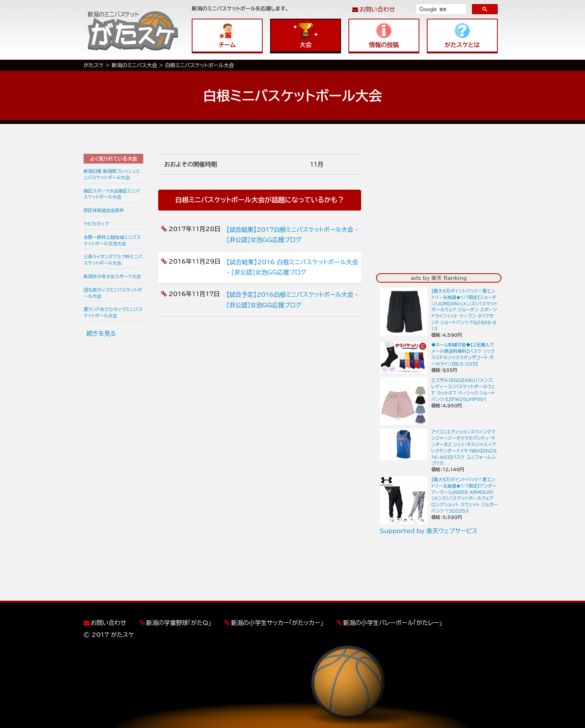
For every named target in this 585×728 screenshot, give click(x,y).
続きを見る (101, 333)
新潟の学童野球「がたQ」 (179, 623)
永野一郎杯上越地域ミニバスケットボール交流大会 (112, 240)
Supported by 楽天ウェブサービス (429, 531)
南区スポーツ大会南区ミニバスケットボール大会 (112, 194)
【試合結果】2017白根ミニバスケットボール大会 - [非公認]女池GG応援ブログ (292, 235)
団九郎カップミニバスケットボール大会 (113, 293)
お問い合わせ (377, 9)
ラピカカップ (96, 224)
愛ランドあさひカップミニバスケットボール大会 (113, 312)
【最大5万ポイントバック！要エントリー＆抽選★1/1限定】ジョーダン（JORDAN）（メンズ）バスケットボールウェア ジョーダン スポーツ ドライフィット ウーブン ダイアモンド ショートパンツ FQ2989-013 (464, 310)
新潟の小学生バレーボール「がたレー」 (393, 623)
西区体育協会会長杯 (104, 210)
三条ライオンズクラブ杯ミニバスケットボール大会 (113, 260)
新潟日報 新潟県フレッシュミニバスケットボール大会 (112, 174)
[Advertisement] (113, 459)
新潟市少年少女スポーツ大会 (112, 276)
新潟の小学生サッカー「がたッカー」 (277, 623)
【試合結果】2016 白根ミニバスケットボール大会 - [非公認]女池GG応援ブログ (292, 267)
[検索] (440, 9)
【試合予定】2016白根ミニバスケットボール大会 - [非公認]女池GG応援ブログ (292, 300)
